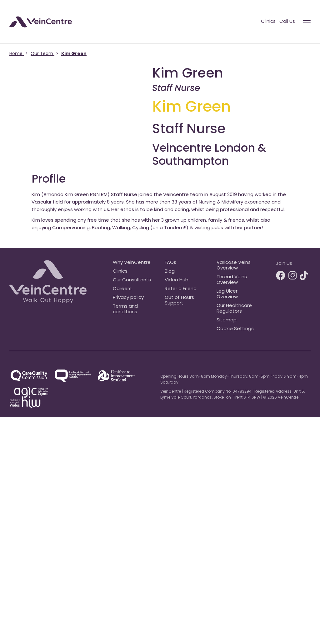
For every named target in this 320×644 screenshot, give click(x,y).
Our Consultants (132, 280)
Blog (170, 272)
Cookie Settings (235, 329)
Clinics (268, 22)
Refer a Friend (181, 289)
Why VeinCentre (132, 263)
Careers (122, 289)
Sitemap (227, 320)
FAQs (170, 263)
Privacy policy (128, 298)
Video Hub (177, 280)
